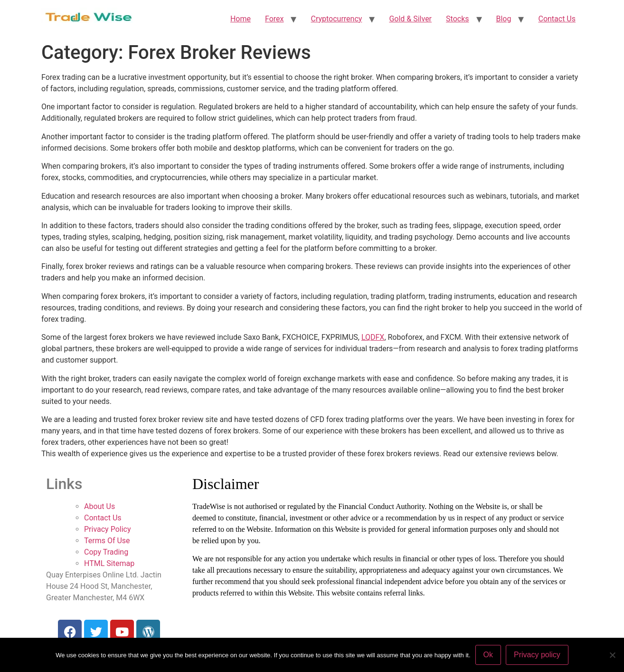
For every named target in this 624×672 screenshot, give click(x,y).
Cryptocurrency (336, 19)
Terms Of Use (107, 541)
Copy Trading (106, 552)
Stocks (457, 19)
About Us (99, 506)
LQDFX (373, 337)
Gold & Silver (410, 19)
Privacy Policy (108, 529)
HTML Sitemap (109, 563)
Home (241, 19)
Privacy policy (537, 655)
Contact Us (557, 19)
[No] (612, 655)
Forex (274, 19)
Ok (488, 655)
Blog (504, 19)
